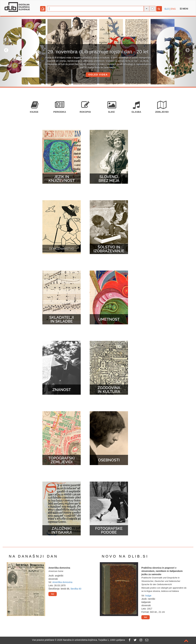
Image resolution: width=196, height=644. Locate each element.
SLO (167, 9)
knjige (148, 596)
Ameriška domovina (62, 582)
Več (53, 594)
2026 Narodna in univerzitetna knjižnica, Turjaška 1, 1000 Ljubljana (91, 640)
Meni (184, 9)
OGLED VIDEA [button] (98, 75)
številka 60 (76, 589)
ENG (173, 9)
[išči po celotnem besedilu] (152, 9)
